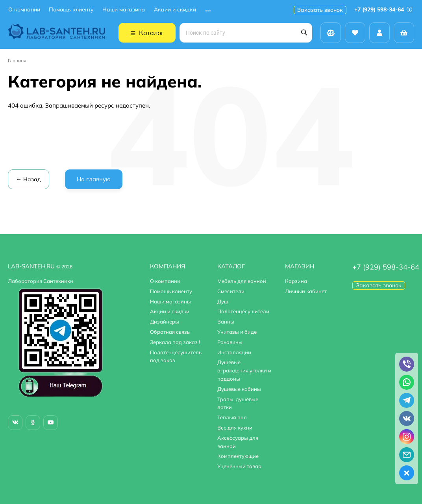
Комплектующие (238, 456)
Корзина (296, 281)
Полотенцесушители (243, 311)
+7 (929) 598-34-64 (383, 9)
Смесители (231, 291)
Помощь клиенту (71, 10)
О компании (24, 10)
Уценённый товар (239, 466)
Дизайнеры (165, 322)
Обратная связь (170, 332)
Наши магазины (124, 10)
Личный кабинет (306, 291)
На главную (94, 179)
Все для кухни (235, 428)
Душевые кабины (239, 389)
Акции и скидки (175, 10)
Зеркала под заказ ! (175, 342)
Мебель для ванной (242, 281)
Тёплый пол (232, 417)
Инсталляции (234, 352)
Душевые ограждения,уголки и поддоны (244, 370)
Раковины (230, 342)
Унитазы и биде (237, 332)
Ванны (226, 322)
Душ (223, 301)
